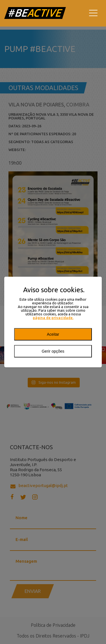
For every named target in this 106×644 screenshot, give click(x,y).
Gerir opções (53, 351)
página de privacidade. (53, 318)
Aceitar (53, 334)
